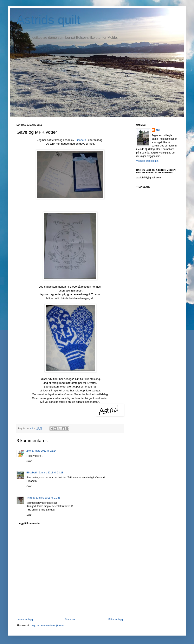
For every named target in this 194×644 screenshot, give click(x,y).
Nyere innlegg (25, 619)
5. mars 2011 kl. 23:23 (51, 473)
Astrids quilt (48, 20)
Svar (29, 461)
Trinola (30, 498)
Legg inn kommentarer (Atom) (47, 625)
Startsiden (71, 619)
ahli (32, 428)
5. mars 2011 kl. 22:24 (44, 451)
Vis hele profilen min (147, 161)
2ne (29, 451)
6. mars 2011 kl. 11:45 (48, 498)
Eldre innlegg (116, 619)
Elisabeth (80, 140)
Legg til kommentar (29, 523)
